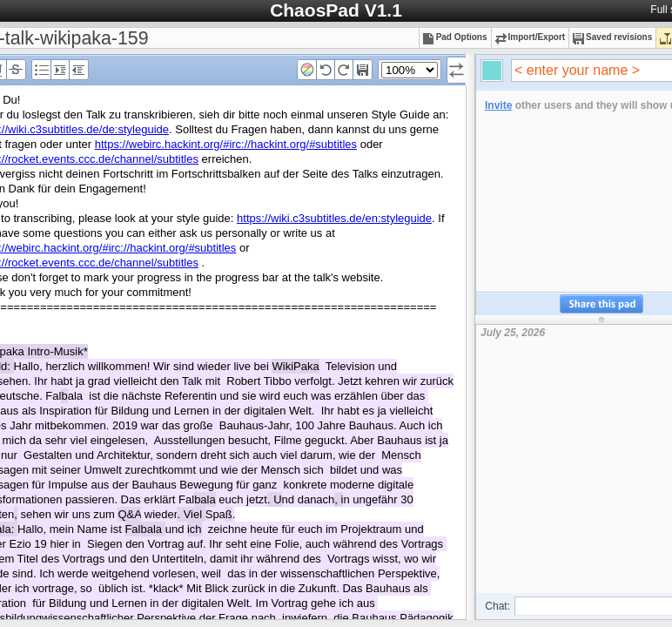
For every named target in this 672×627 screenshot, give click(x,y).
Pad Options (455, 37)
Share (601, 304)
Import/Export (531, 37)
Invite (498, 105)
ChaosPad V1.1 (336, 10)
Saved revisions (612, 37)
